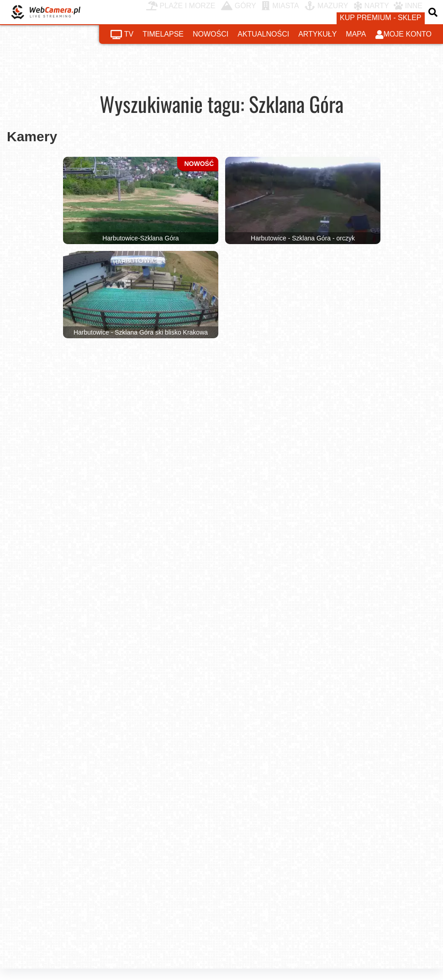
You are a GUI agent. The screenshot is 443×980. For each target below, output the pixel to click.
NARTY (372, 6)
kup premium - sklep (380, 18)
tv (122, 35)
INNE (408, 6)
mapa (356, 34)
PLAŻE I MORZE (181, 6)
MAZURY (326, 6)
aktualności (263, 34)
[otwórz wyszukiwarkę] (434, 12)
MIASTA (280, 6)
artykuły (317, 34)
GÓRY (239, 6)
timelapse (163, 34)
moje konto (404, 35)
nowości (211, 34)
